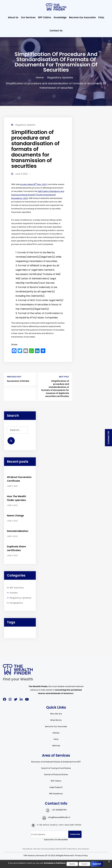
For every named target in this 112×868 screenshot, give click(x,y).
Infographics (16, 603)
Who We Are (56, 714)
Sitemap (56, 746)
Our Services (28, 17)
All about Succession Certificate (19, 479)
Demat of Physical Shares (56, 774)
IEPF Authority (17, 588)
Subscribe (75, 834)
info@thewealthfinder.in (59, 817)
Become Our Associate (82, 17)
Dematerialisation (18, 531)
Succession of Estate (18, 381)
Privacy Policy (81, 855)
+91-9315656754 (59, 810)
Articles (14, 593)
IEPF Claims (45, 17)
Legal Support (56, 787)
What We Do (56, 720)
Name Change (15, 516)
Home (40, 77)
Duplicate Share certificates (16, 548)
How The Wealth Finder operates (16, 498)
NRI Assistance (56, 794)
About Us (13, 17)
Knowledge (60, 17)
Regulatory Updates (60, 77)
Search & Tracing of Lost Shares (56, 768)
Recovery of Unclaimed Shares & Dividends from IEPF (56, 762)
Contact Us (56, 31)
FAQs (101, 17)
